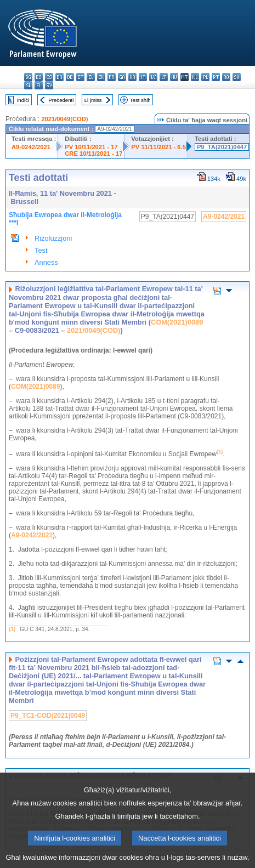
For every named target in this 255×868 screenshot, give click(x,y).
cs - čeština (49, 77)
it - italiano (143, 77)
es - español (39, 77)
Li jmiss (93, 100)
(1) (12, 629)
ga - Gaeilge (122, 77)
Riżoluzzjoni (53, 238)
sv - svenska (49, 85)
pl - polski (205, 77)
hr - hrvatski (132, 77)
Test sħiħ (140, 100)
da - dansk (59, 77)
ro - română (226, 77)
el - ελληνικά (91, 77)
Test (41, 250)
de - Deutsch (70, 77)
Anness (46, 262)
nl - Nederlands (195, 77)
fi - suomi (39, 85)
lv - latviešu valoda (153, 77)
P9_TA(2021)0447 (222, 147)
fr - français (112, 77)
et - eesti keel (80, 77)
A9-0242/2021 (31, 147)
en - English (101, 77)
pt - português (216, 77)
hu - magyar (174, 77)
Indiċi (23, 100)
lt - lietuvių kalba (164, 77)
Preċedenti (61, 100)
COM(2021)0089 (177, 322)
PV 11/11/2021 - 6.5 (158, 147)
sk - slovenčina (237, 77)
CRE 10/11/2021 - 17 (93, 154)
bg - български (28, 77)
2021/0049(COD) (64, 119)
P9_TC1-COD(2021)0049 (48, 716)
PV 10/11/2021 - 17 (91, 147)
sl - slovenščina (28, 85)
